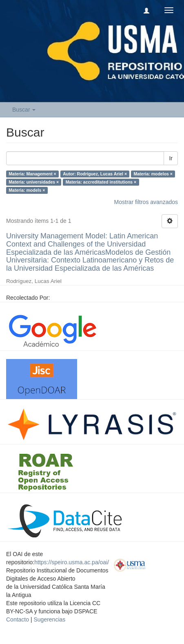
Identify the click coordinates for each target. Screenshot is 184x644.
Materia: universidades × (34, 182)
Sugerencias (49, 619)
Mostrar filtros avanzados (146, 202)
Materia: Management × (32, 174)
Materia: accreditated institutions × (101, 182)
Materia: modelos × (153, 174)
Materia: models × (27, 190)
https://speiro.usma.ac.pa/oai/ (72, 562)
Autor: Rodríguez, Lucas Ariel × (95, 174)
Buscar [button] (24, 110)
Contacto (18, 619)
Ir (171, 158)
